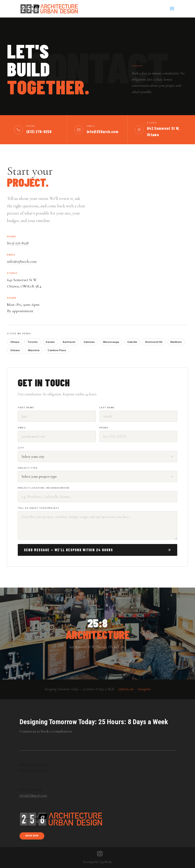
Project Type (28, 468)
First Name (26, 408)
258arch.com (126, 689)
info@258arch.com (102, 132)
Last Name (107, 408)
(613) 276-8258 (39, 132)
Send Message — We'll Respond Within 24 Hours (97, 550)
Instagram (144, 689)
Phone (104, 428)
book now (32, 836)
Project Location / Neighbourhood (44, 488)
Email (22, 428)
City (21, 448)
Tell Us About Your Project (39, 508)
